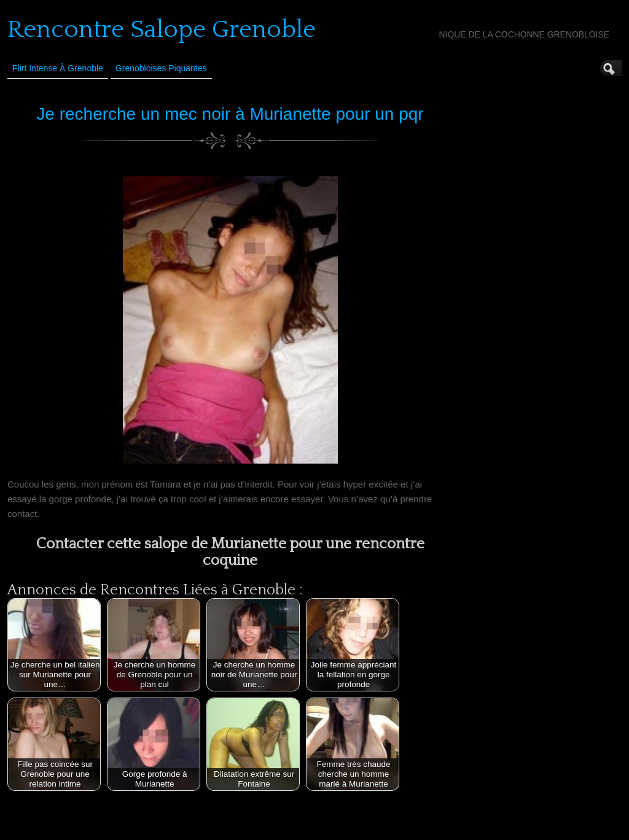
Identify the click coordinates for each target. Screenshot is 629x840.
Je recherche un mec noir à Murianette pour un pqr (230, 114)
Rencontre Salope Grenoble (162, 29)
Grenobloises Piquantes (161, 68)
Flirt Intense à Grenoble (58, 68)
